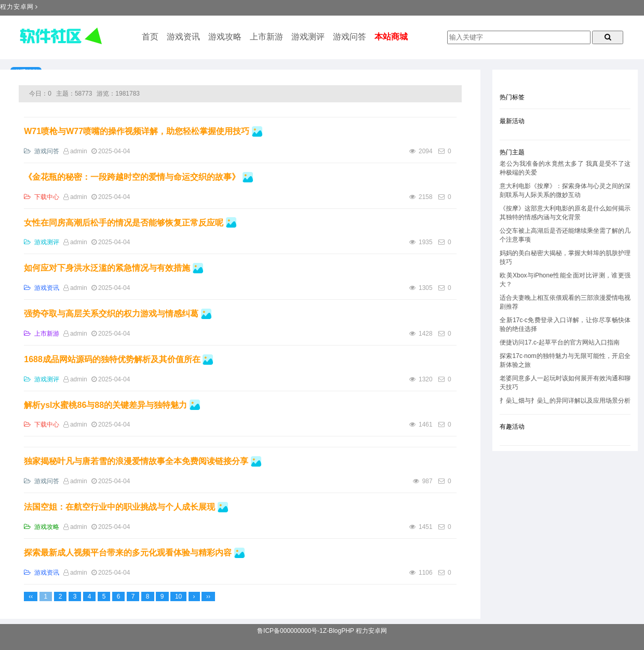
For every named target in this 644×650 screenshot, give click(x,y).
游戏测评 (308, 37)
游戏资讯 (183, 37)
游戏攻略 (225, 37)
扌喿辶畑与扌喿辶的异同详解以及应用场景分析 (565, 401)
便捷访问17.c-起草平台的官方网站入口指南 (560, 342)
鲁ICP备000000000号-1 (290, 631)
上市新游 (266, 37)
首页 (150, 37)
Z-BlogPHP (339, 631)
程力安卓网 (17, 7)
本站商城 (391, 37)
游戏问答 (350, 37)
